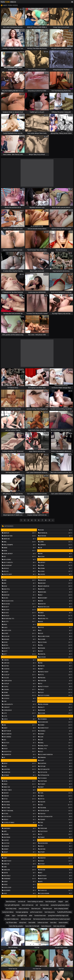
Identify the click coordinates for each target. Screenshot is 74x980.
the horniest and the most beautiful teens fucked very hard (51, 919)
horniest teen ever (40, 916)
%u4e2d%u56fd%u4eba (64, 912)
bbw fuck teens (11, 902)
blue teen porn (36, 909)
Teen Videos (8, 2)
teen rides (53, 923)
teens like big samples (16, 926)
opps (14, 916)
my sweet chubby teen (12, 919)
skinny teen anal (26, 919)
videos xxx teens (24, 909)
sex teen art (22, 902)
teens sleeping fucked (61, 909)
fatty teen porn (47, 909)
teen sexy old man (59, 926)
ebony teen (23, 923)
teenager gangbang (22, 912)
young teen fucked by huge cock (58, 916)
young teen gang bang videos (60, 905)
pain (67, 902)
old (37, 905)
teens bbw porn (46, 926)
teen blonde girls (51, 902)
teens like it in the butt (32, 926)
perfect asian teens (36, 912)
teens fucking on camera (35, 902)
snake (8, 916)
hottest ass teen (43, 923)
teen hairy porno (50, 912)
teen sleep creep (11, 909)
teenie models (63, 923)
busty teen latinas (8, 912)
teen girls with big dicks (12, 905)
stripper (61, 902)
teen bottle (32, 923)
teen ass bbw (44, 905)
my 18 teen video (12, 923)
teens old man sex (28, 905)
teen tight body (22, 916)
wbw (31, 916)
